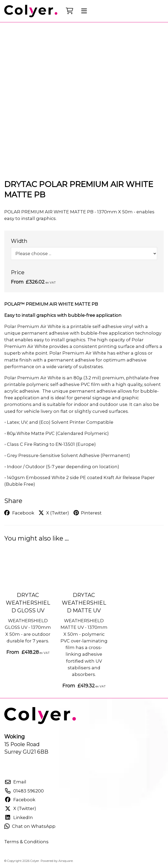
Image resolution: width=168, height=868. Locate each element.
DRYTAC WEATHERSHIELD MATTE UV (84, 603)
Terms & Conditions (26, 842)
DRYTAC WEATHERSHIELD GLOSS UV (28, 603)
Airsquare (66, 861)
